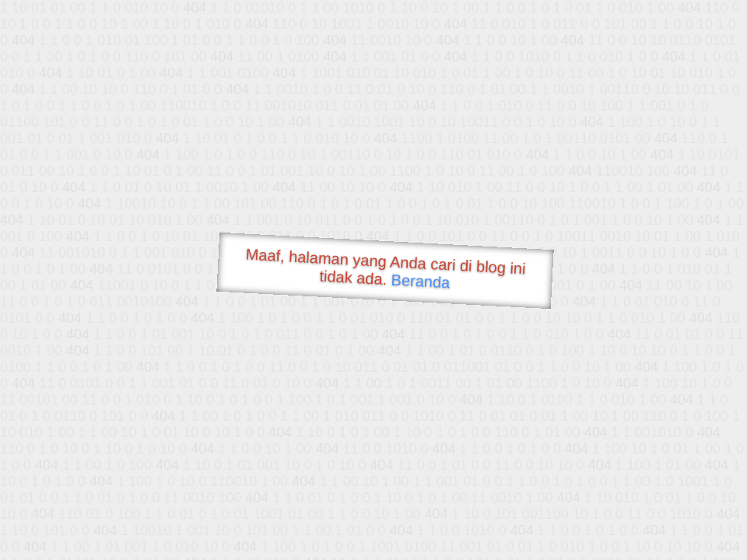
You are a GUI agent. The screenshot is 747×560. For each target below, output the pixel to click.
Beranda (421, 281)
